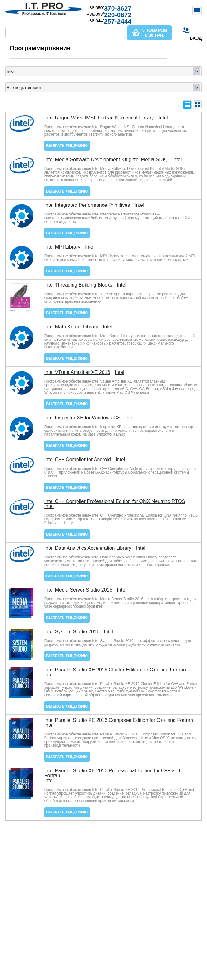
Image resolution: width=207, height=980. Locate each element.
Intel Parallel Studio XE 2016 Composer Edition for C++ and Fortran (119, 720)
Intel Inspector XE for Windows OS (82, 418)
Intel (163, 118)
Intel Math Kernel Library (71, 327)
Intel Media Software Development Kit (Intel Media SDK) (106, 160)
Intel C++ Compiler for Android (78, 460)
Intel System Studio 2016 (72, 632)
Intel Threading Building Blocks (78, 285)
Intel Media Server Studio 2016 (78, 590)
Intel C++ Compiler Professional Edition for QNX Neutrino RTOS (115, 501)
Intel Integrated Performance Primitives (87, 205)
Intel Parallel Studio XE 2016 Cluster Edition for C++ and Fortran (115, 670)
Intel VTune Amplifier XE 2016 (77, 372)
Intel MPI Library (62, 247)
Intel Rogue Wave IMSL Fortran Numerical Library (99, 118)
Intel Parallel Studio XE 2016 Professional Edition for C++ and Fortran (112, 773)
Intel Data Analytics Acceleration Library (88, 548)
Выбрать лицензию (67, 146)
